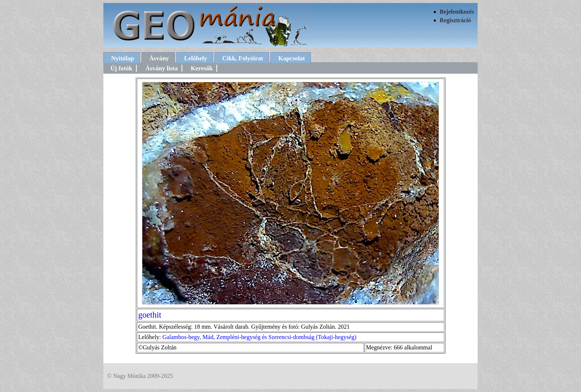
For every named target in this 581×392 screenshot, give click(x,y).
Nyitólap (123, 58)
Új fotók (121, 68)
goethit (150, 315)
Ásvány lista (161, 68)
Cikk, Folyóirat (243, 58)
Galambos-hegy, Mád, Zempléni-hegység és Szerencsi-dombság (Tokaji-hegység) (259, 337)
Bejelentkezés (457, 12)
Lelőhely (196, 58)
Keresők (202, 68)
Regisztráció (455, 20)
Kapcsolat (292, 58)
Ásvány (159, 58)
